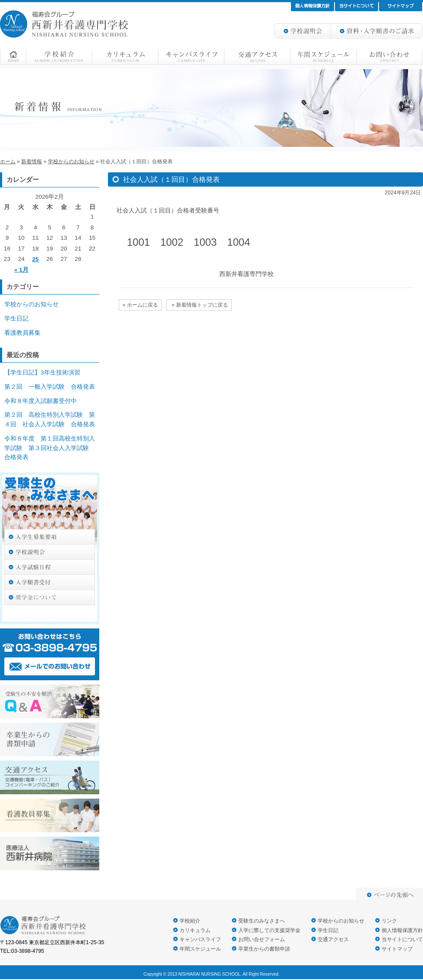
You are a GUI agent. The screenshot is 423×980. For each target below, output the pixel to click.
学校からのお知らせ (32, 304)
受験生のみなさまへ (262, 921)
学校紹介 (190, 921)
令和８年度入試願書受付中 (41, 401)
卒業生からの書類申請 (264, 949)
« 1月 (21, 270)
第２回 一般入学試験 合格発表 (50, 387)
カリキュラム (195, 930)
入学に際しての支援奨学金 (269, 930)
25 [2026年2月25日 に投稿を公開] (36, 259)
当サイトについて (402, 939)
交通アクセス (333, 939)
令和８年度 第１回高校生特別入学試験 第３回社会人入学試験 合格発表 (50, 448)
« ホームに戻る (140, 305)
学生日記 (16, 319)
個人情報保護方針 (402, 930)
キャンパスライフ (200, 939)
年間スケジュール (200, 949)
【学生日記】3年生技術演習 (42, 373)
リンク (389, 921)
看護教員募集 (22, 333)
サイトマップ (397, 949)
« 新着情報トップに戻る (199, 305)
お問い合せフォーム (262, 939)
